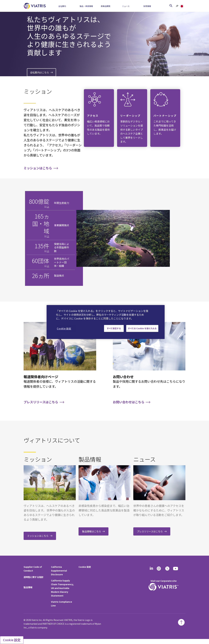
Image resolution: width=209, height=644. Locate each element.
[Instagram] (159, 569)
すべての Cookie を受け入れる (142, 328)
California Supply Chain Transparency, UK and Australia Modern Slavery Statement (62, 588)
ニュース (126, 6)
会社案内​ (62, 6)
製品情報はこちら (92, 531)
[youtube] (176, 569)
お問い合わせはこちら (129, 402)
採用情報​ (147, 6)
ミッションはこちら (38, 168)
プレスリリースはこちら (41, 402)
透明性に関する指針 (34, 577)
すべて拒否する (114, 328)
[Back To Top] (181, 622)
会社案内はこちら (40, 72)
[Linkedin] (151, 569)
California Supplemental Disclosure (59, 571)
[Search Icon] (171, 6)
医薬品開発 (106, 6)
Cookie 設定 (85, 567)
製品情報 (28, 587)
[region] (106, 322)
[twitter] (167, 569)
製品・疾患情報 (86, 6)
